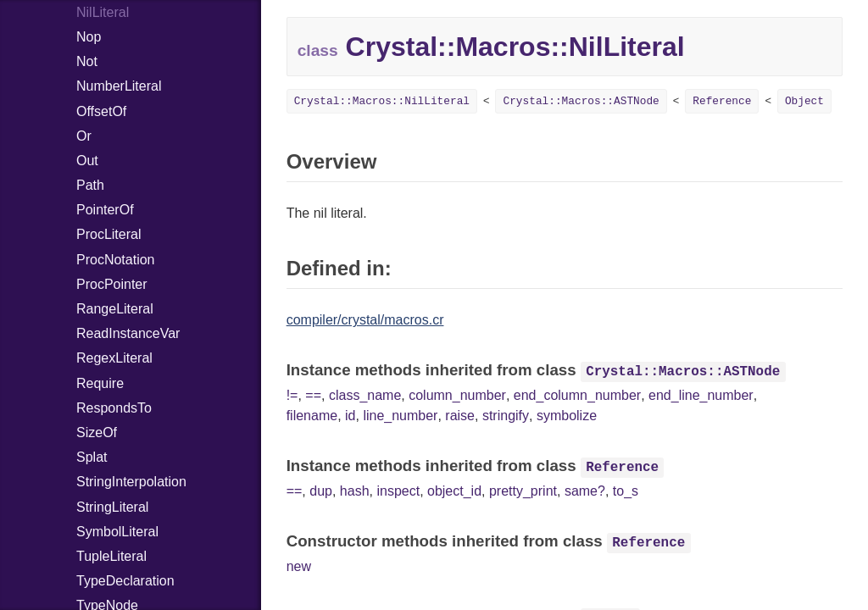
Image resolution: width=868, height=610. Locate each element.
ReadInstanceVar (128, 333)
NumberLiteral (119, 86)
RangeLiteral (115, 309)
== (313, 395)
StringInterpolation (131, 482)
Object (804, 101)
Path (90, 185)
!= (292, 395)
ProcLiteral (108, 234)
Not (87, 61)
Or (84, 136)
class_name (365, 395)
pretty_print (523, 491)
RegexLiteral (114, 358)
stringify (506, 416)
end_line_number (701, 395)
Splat (92, 457)
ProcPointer (112, 284)
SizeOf (97, 433)
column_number (457, 395)
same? (585, 491)
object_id (454, 491)
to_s (626, 491)
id (350, 416)
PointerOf (105, 210)
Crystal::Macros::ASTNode (581, 101)
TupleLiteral (111, 556)
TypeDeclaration (125, 581)
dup (321, 491)
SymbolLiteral (117, 532)
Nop (89, 37)
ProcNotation (116, 260)
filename (312, 416)
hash (355, 491)
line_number (400, 416)
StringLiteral (112, 507)
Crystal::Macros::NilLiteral (382, 101)
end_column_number (577, 395)
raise (460, 416)
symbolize (567, 416)
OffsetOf (101, 111)
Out (87, 161)
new (299, 566)
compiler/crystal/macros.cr (365, 320)
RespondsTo (114, 408)
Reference (722, 101)
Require (100, 383)
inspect (398, 491)
